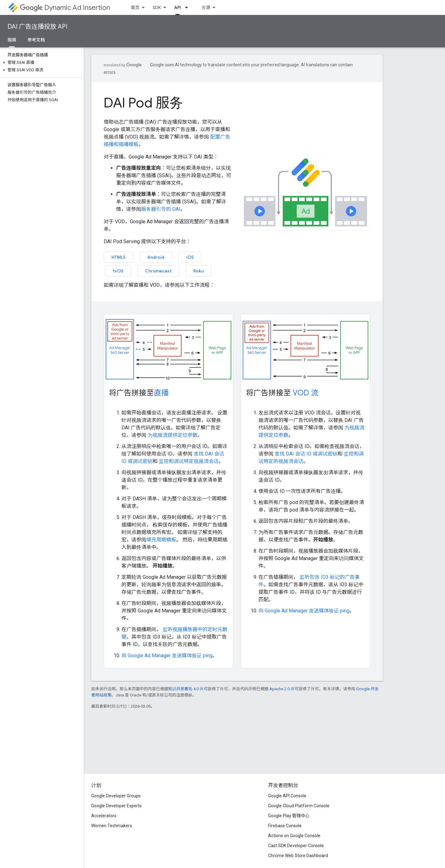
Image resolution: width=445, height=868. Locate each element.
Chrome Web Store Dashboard (298, 856)
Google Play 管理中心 (289, 816)
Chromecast (158, 271)
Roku (199, 271)
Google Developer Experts (116, 806)
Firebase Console (285, 826)
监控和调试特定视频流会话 (188, 461)
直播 (161, 393)
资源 (206, 7)
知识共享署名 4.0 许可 (188, 689)
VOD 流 (305, 393)
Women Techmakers (112, 826)
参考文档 (36, 40)
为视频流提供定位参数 (172, 435)
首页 (135, 7)
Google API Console (287, 796)
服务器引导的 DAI (161, 209)
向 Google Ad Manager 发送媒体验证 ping (167, 656)
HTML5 (118, 257)
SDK (157, 7)
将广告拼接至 (139, 393)
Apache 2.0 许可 (284, 689)
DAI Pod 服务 (143, 103)
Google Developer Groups (116, 796)
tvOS (118, 271)
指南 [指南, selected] (12, 40)
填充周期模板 (161, 540)
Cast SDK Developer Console (296, 846)
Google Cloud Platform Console (299, 806)
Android (156, 257)
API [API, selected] (178, 7)
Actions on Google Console (294, 836)
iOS (190, 257)
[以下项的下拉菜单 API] (188, 7)
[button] (41, 63)
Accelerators (104, 816)
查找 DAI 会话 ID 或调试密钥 (305, 454)
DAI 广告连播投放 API (37, 27)
